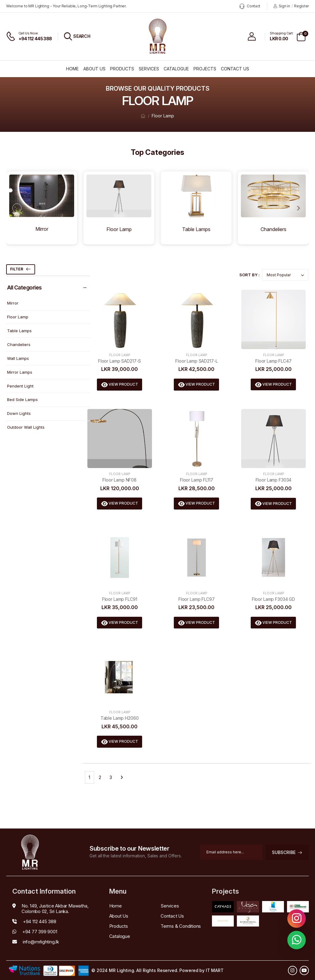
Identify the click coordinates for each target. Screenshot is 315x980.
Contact (250, 6)
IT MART (215, 970)
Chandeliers (19, 344)
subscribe (284, 852)
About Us (94, 69)
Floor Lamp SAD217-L (196, 361)
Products (122, 69)
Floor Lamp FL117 (197, 480)
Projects (205, 69)
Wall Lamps (18, 358)
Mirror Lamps (20, 372)
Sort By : (249, 275)
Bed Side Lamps (22, 399)
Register (301, 6)
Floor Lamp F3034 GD (273, 599)
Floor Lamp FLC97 (197, 599)
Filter (17, 269)
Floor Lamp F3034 (274, 480)
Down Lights (19, 413)
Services (149, 69)
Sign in (282, 6)
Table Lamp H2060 (120, 718)
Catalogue (176, 69)
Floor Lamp (163, 116)
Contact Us (235, 69)
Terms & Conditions (181, 926)
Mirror (13, 303)
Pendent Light (20, 386)
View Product (123, 384)
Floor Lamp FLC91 (120, 599)
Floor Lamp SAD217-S (120, 361)
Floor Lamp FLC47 (273, 361)
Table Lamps (19, 331)
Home (72, 69)
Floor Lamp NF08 (120, 480)
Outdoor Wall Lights (26, 427)
